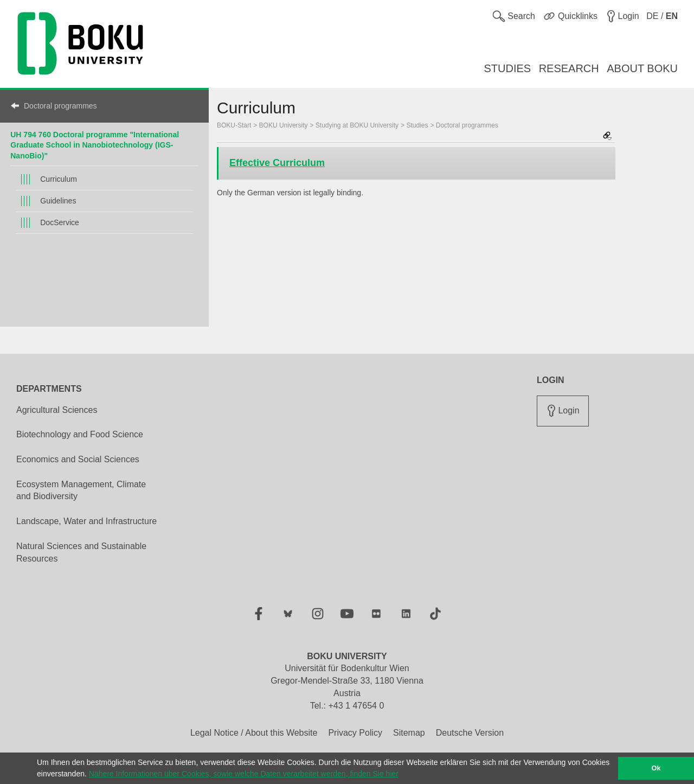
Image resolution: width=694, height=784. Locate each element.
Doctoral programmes (60, 106)
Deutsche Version (470, 733)
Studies (417, 125)
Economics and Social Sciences (78, 459)
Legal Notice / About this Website (254, 733)
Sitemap (409, 733)
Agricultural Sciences (57, 410)
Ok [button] (656, 768)
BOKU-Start (234, 125)
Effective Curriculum (277, 163)
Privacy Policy (355, 733)
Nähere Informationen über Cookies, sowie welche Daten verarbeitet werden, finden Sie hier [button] (244, 774)
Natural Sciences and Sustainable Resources (81, 552)
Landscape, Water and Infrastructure (86, 521)
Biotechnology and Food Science (80, 434)
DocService (60, 222)
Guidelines (58, 201)
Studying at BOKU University (357, 125)
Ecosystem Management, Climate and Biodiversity (81, 490)
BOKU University (284, 125)
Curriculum (59, 179)
